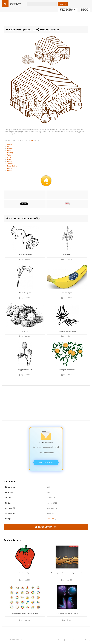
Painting (10, 153)
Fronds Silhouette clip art (67, 331)
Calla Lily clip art (25, 293)
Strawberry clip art (25, 573)
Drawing (10, 148)
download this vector (46, 527)
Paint (9, 151)
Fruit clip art (25, 331)
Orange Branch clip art (67, 370)
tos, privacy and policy (82, 640)
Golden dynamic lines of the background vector (67, 573)
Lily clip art (67, 254)
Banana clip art (67, 293)
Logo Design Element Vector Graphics (25, 613)
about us (60, 640)
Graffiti (10, 157)
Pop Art (10, 170)
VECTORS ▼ (68, 10)
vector (15, 4)
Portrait (10, 168)
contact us (69, 640)
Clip (48, 519)
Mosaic (10, 162)
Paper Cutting (12, 166)
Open (9, 159)
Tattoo (9, 155)
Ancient (10, 164)
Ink (8, 146)
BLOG (85, 10)
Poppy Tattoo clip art (25, 254)
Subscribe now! (46, 462)
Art (32, 141)
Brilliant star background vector (67, 613)
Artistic (10, 144)
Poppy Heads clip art (25, 370)
